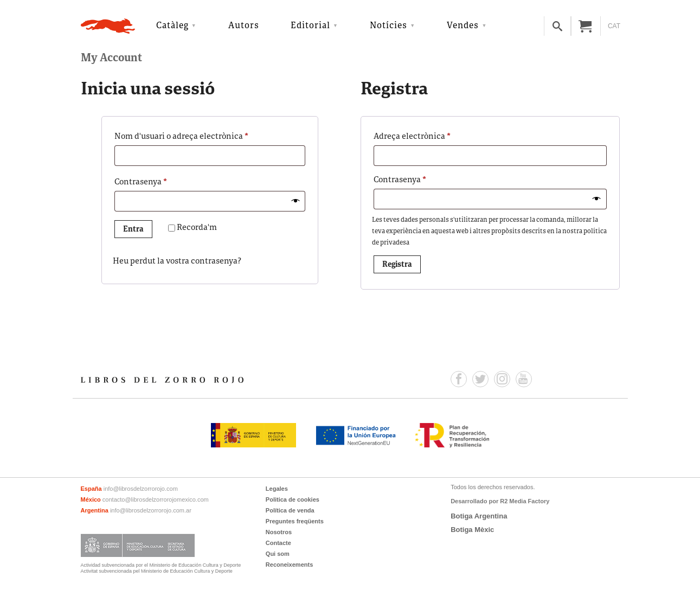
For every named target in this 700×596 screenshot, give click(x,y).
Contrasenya (160, 181)
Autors (244, 26)
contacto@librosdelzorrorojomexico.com (156, 499)
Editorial (310, 26)
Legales (277, 489)
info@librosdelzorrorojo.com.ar (151, 510)
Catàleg (172, 26)
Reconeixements (289, 565)
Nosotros (279, 532)
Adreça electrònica (431, 136)
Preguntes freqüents (295, 521)
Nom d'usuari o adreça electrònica (200, 136)
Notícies (388, 26)
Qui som (278, 554)
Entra (133, 230)
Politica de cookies (293, 499)
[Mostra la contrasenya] (296, 201)
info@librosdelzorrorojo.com (141, 489)
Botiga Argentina (479, 516)
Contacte (278, 543)
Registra (397, 265)
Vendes (463, 26)
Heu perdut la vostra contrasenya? (177, 262)
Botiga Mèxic (472, 530)
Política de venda (290, 510)
